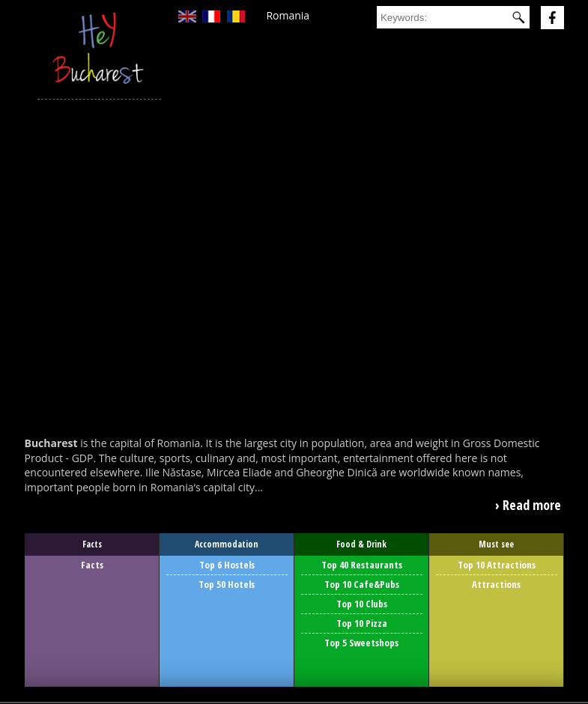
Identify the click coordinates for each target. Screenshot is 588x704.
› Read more (528, 505)
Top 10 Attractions (497, 565)
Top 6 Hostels (227, 565)
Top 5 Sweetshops (361, 643)
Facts (92, 565)
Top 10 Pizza (362, 623)
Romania (288, 15)
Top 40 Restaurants (362, 565)
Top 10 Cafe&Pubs (362, 584)
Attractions (496, 584)
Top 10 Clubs (362, 604)
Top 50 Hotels (227, 584)
